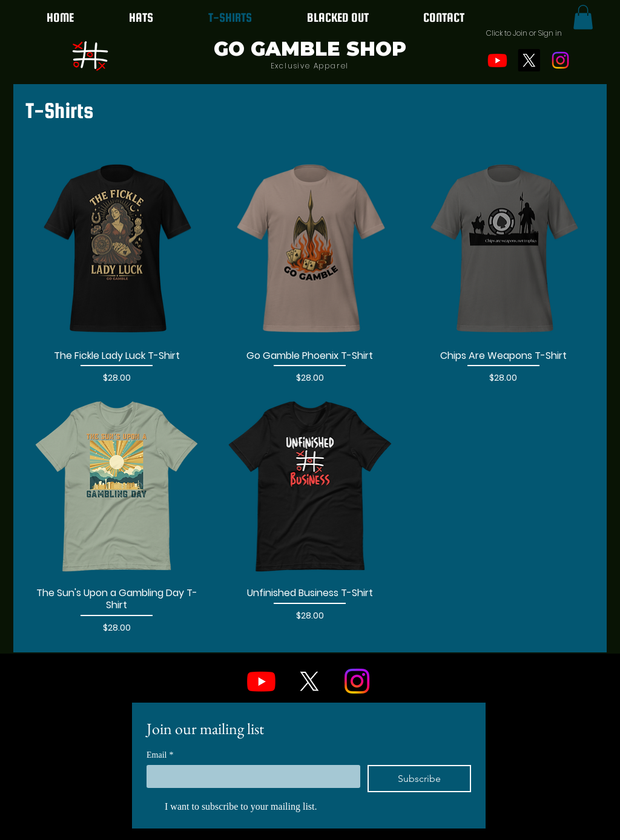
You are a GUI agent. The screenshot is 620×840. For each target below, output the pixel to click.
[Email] (250, 776)
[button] (524, 33)
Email (160, 755)
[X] (529, 60)
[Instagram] (560, 60)
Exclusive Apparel (310, 66)
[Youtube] (497, 60)
